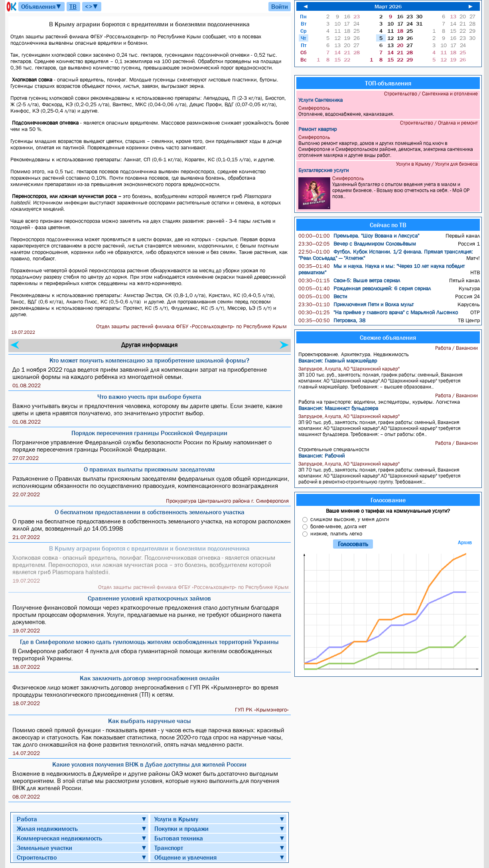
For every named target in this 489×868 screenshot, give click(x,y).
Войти (280, 6)
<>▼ (92, 6)
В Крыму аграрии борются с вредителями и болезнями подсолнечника (149, 548)
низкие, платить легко (336, 533)
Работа (27, 819)
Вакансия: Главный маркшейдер (338, 361)
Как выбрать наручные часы (150, 721)
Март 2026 (388, 6)
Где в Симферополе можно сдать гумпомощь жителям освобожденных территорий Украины (149, 642)
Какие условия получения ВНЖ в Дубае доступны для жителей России (149, 764)
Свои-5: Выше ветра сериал (349, 280)
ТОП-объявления (388, 83)
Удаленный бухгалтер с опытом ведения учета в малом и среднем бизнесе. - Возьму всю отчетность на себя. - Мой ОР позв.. (389, 192)
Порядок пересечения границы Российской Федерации (149, 433)
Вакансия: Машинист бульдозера (338, 408)
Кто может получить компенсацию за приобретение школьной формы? (149, 360)
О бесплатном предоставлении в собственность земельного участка (150, 512)
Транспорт (169, 848)
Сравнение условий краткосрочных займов (149, 598)
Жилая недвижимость (47, 828)
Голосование (388, 500)
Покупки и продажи (181, 828)
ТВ (73, 6)
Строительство (37, 857)
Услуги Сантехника (320, 100)
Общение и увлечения (185, 857)
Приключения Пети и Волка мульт (356, 304)
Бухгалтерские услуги (323, 170)
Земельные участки (44, 848)
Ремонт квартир (317, 129)
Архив (465, 542)
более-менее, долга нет (338, 526)
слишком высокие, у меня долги (350, 519)
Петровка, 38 (332, 320)
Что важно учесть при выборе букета (149, 396)
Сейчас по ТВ (388, 225)
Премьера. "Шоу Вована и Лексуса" (359, 236)
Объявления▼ (41, 6)
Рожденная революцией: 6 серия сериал (365, 288)
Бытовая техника (179, 838)
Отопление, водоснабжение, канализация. (389, 111)
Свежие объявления (388, 337)
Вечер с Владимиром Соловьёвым (357, 244)
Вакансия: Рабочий (321, 456)
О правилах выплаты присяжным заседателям (149, 469)
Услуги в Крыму (176, 819)
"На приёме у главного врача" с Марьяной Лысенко (378, 312)
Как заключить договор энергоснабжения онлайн (150, 678)
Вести (323, 296)
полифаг (116, 79)
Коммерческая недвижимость (59, 838)
